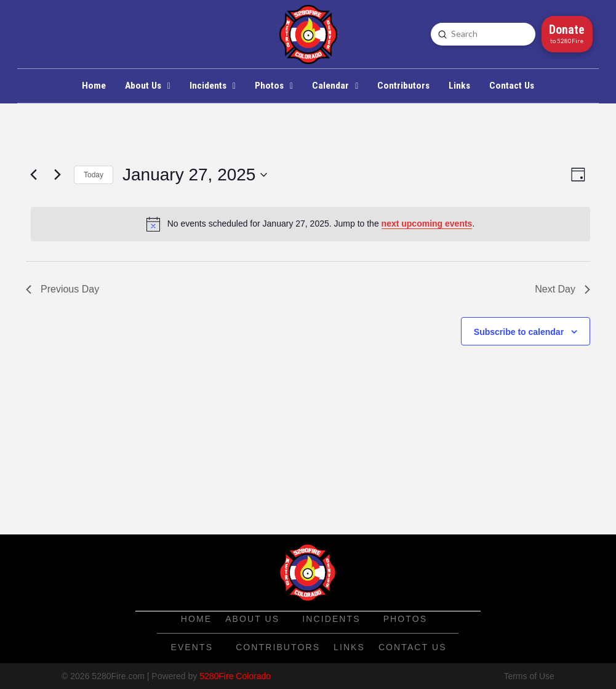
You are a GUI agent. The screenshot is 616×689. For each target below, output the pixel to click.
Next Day (562, 289)
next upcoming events (427, 224)
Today (94, 175)
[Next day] (57, 175)
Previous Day (62, 289)
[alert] (310, 224)
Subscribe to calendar (519, 332)
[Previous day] (33, 175)
